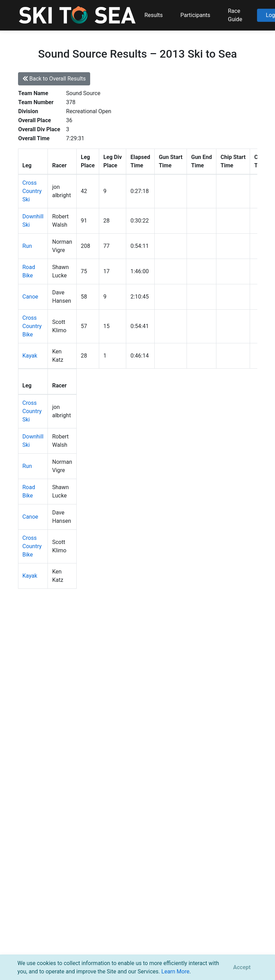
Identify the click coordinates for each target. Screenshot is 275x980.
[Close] (242, 968)
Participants (195, 15)
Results (154, 15)
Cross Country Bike (32, 326)
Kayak (30, 356)
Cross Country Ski (32, 191)
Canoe (31, 297)
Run (27, 246)
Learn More (175, 971)
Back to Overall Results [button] (54, 79)
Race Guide (235, 15)
